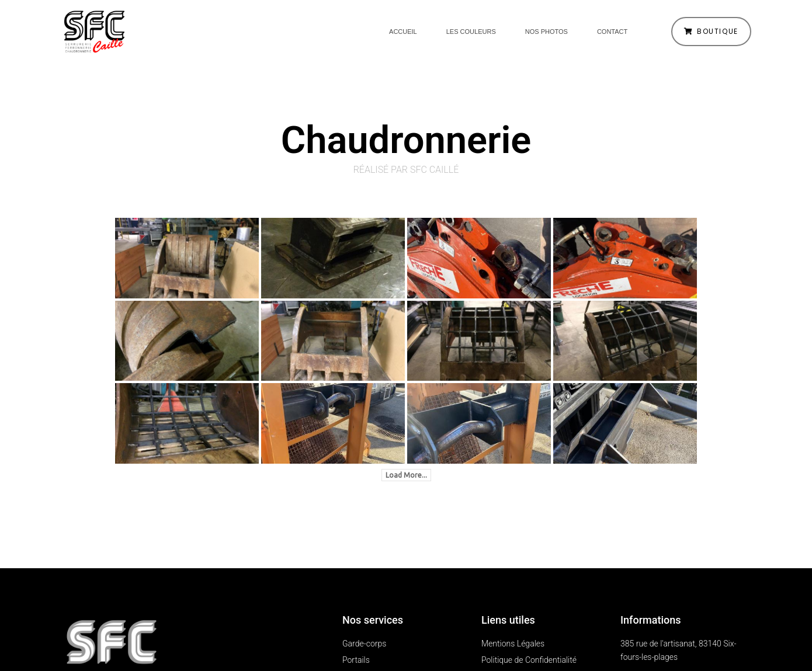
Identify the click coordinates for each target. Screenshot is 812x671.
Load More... (406, 475)
